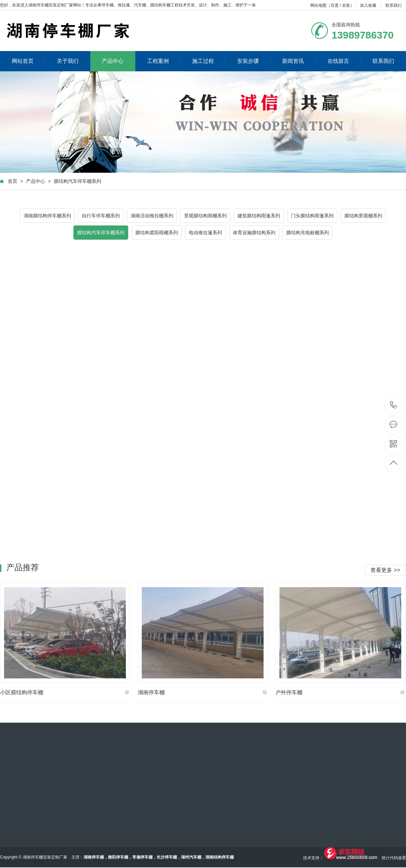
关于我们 (74, 61)
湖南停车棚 (94, 857)
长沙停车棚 (167, 857)
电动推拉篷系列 (205, 233)
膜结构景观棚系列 (363, 216)
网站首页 (29, 61)
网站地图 (318, 5)
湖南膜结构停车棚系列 (47, 216)
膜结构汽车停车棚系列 (77, 181)
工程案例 (164, 61)
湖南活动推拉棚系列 (152, 216)
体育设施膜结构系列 (254, 233)
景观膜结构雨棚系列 (205, 216)
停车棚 (108, 5)
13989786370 (394, 405)
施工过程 (209, 61)
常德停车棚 (142, 857)
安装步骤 (254, 61)
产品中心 (113, 61)
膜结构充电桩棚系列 (308, 233)
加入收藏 (368, 5)
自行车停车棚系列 (101, 216)
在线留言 (344, 61)
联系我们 (393, 5)
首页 (13, 181)
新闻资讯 (299, 61)
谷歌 (346, 5)
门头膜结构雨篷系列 (312, 216)
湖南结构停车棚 (220, 857)
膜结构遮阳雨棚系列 (157, 233)
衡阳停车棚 (118, 857)
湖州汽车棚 (191, 857)
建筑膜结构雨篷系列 (259, 216)
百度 (335, 5)
